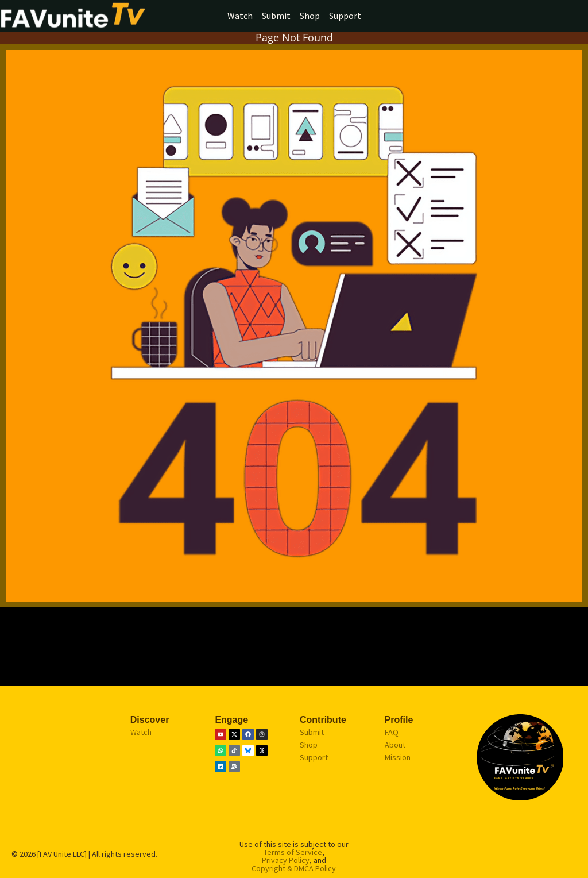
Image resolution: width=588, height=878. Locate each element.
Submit (276, 16)
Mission (398, 757)
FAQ (392, 732)
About (395, 745)
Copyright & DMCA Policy (294, 868)
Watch (240, 16)
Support (345, 16)
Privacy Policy (286, 860)
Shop (310, 16)
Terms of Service (293, 852)
